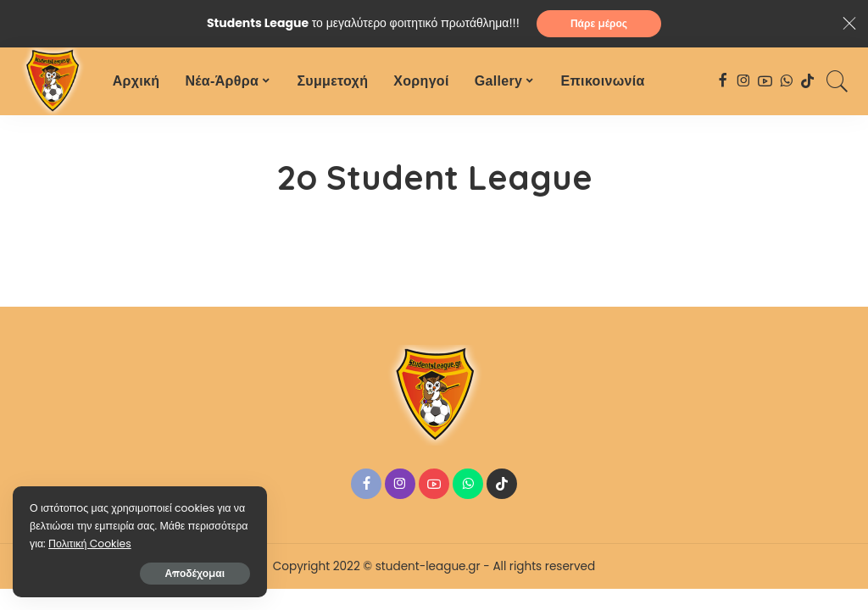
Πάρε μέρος (599, 23)
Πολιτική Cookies (90, 543)
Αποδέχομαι (195, 573)
